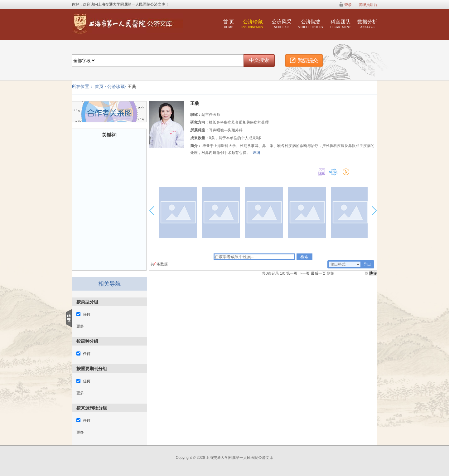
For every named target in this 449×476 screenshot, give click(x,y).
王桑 (132, 86)
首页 (99, 86)
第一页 (292, 273)
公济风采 (282, 24)
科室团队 (340, 24)
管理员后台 (368, 5)
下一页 (304, 273)
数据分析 (367, 24)
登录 (348, 5)
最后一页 (318, 273)
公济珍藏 (253, 24)
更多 (80, 326)
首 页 (229, 24)
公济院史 (311, 24)
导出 (367, 264)
